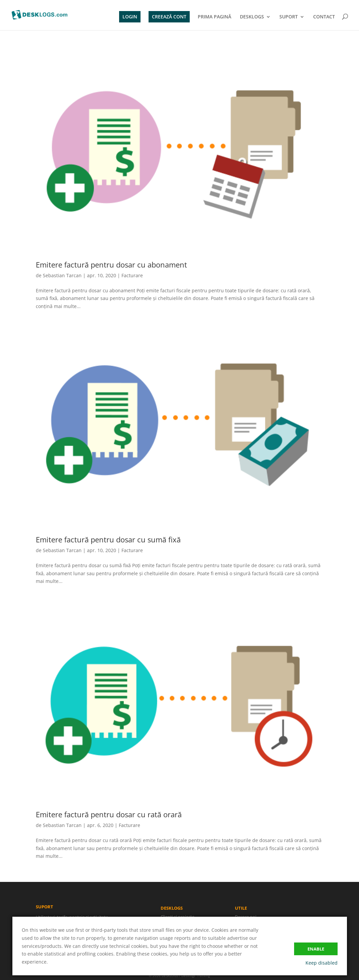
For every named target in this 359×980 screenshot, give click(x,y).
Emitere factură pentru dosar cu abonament (111, 265)
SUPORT (289, 17)
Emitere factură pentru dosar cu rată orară (109, 814)
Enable (316, 949)
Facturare (132, 275)
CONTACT (324, 17)
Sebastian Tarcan (62, 275)
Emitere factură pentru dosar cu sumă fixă (108, 539)
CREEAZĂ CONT (169, 17)
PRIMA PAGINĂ (214, 17)
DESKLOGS (252, 17)
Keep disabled (322, 963)
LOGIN (130, 17)
